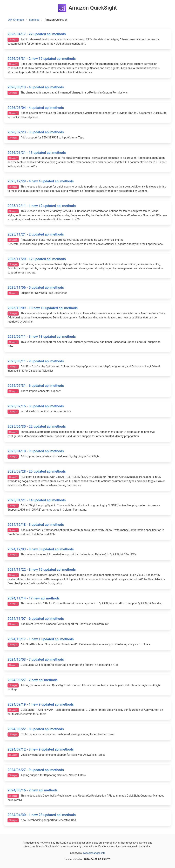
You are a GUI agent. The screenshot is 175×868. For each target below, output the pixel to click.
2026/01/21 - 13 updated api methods (37, 153)
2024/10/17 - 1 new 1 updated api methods (41, 639)
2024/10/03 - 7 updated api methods (36, 659)
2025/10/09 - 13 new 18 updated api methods (43, 308)
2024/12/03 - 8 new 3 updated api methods (41, 549)
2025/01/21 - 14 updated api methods (37, 500)
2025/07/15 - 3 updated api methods (36, 406)
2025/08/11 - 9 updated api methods (36, 361)
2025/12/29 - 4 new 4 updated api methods (41, 181)
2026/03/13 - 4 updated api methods (36, 87)
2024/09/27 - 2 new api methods (33, 680)
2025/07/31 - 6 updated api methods (36, 386)
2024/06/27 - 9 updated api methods (36, 770)
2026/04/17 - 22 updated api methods (37, 34)
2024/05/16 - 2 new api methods (33, 790)
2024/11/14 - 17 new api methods (33, 598)
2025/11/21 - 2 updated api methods (36, 234)
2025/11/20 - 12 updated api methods (37, 259)
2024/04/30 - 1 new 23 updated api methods (42, 815)
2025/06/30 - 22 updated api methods (37, 426)
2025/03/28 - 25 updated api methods (37, 471)
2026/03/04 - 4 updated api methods (36, 108)
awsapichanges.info (94, 853)
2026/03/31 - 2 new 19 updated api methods (42, 59)
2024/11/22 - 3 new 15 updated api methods (42, 570)
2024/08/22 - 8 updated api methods (36, 729)
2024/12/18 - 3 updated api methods (36, 525)
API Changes (16, 20)
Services (34, 20)
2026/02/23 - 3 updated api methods (36, 132)
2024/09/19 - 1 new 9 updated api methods (41, 704)
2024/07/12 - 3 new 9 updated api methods (41, 749)
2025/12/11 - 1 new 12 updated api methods (42, 206)
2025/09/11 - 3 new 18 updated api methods (42, 337)
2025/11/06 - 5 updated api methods (36, 288)
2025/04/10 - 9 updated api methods (36, 451)
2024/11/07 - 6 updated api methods (36, 619)
